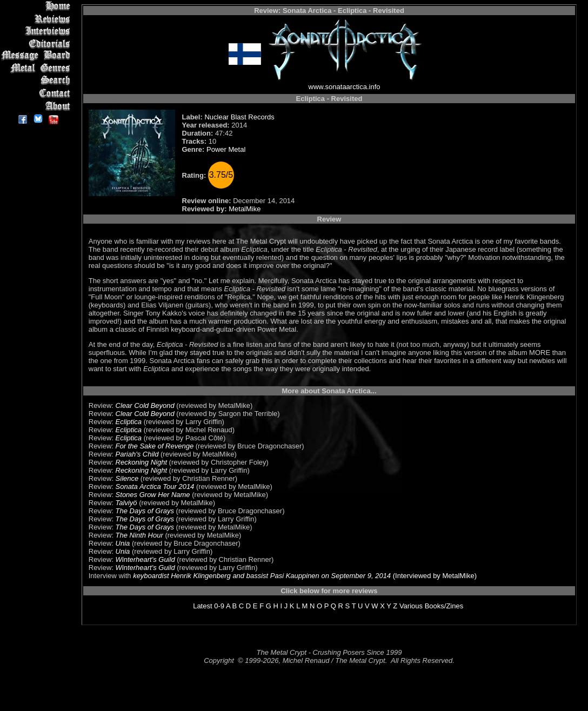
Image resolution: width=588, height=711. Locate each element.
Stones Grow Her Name (153, 495)
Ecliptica (129, 422)
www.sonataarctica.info (345, 87)
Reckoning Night (141, 462)
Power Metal (226, 149)
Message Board (38, 56)
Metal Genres (38, 68)
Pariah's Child (137, 454)
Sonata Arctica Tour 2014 (155, 487)
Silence (127, 478)
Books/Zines (444, 606)
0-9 (219, 606)
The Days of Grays (145, 511)
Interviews (38, 31)
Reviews (38, 19)
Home (38, 6)
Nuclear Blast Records (239, 117)
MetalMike (245, 209)
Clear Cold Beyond (145, 405)
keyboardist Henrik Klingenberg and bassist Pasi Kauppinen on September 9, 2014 (262, 576)
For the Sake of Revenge (155, 446)
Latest (202, 606)
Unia (123, 543)
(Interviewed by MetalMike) (434, 576)
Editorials (38, 43)
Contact (38, 93)
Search (38, 81)
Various (411, 606)
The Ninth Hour (139, 535)
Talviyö (126, 503)
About (38, 106)
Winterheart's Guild (145, 559)
